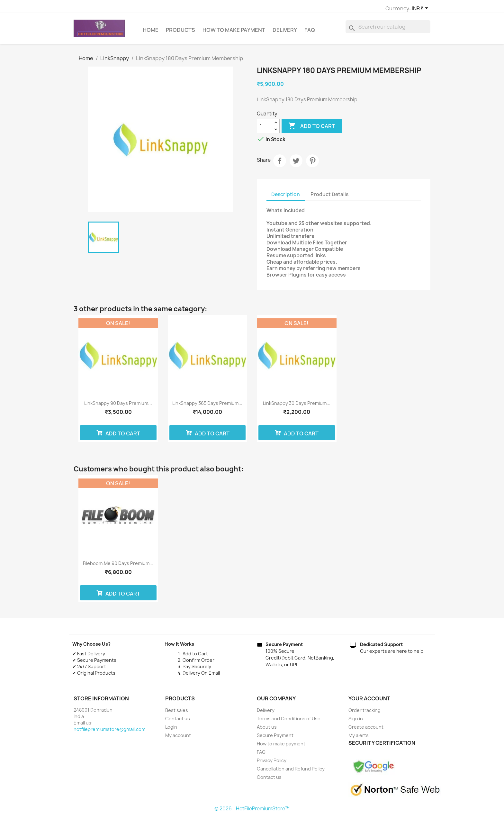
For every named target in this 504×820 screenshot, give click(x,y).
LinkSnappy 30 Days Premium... (297, 406)
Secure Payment (275, 738)
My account (178, 738)
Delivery (285, 33)
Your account (369, 701)
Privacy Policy (272, 763)
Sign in (356, 721)
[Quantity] (265, 129)
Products (180, 33)
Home (151, 33)
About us (267, 730)
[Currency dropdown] (342, 9)
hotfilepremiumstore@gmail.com (109, 732)
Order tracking (364, 713)
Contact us (178, 721)
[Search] (388, 30)
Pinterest (312, 164)
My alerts (359, 738)
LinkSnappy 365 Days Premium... (207, 406)
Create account (366, 730)
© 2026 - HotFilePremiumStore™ (252, 811)
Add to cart (312, 129)
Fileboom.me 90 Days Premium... (118, 566)
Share (280, 164)
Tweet (296, 164)
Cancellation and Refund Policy (291, 772)
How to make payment (234, 33)
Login (171, 730)
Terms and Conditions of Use (289, 721)
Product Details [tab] (329, 197)
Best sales (177, 713)
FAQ (310, 33)
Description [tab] (286, 197)
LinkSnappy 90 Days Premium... (118, 406)
